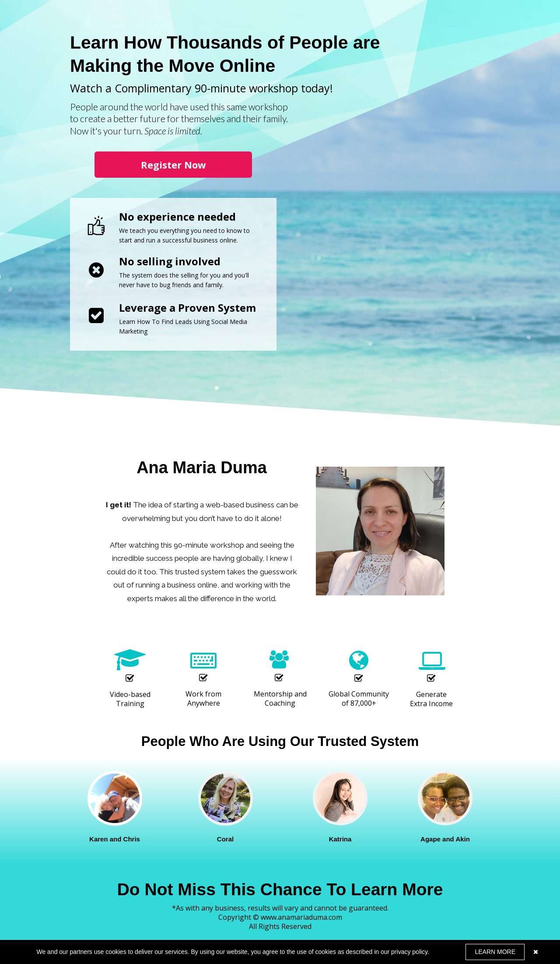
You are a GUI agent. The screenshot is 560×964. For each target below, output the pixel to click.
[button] (173, 165)
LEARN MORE (495, 952)
